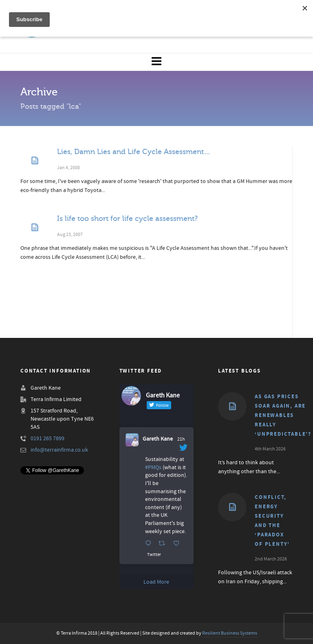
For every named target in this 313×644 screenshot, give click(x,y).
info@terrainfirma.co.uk (59, 450)
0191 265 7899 (47, 439)
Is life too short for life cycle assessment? (127, 218)
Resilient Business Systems (230, 633)
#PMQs (153, 468)
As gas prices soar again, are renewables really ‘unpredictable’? (283, 415)
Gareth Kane (158, 439)
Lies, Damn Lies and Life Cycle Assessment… (134, 152)
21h (181, 439)
